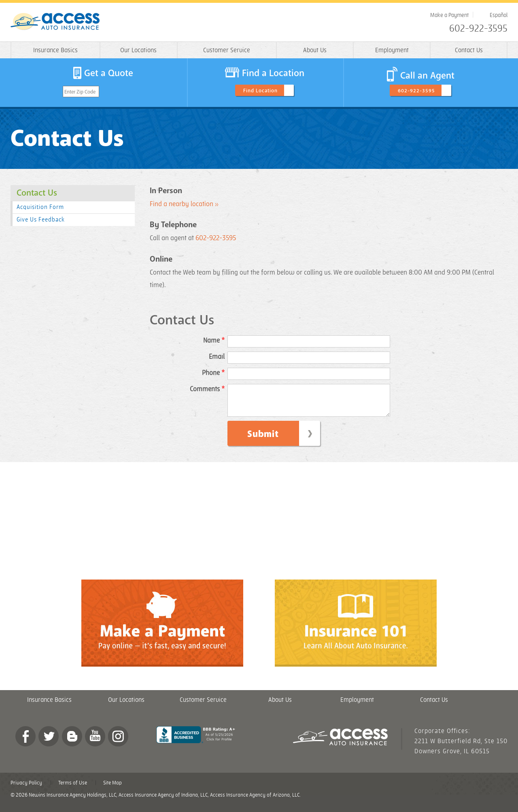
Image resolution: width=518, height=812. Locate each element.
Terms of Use (73, 789)
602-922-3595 (478, 29)
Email (217, 357)
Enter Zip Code (80, 92)
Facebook (25, 742)
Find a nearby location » (184, 204)
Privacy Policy (26, 789)
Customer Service (227, 50)
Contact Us (469, 50)
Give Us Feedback (41, 220)
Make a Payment (449, 15)
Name (214, 341)
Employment (392, 50)
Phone (213, 373)
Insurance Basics (55, 50)
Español (499, 15)
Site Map (113, 789)
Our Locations (138, 50)
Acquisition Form (40, 207)
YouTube (95, 742)
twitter (49, 742)
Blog (72, 742)
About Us (315, 50)
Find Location (260, 91)
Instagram (118, 742)
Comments (207, 389)
